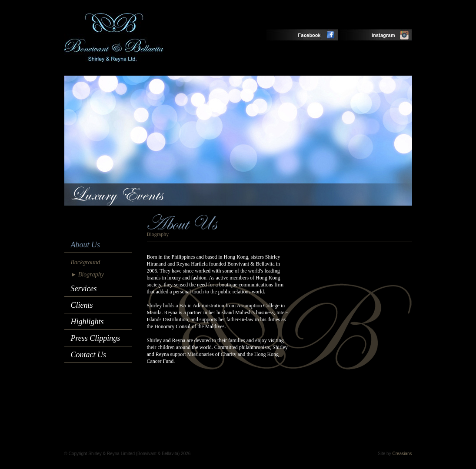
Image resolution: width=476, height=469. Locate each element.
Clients (82, 305)
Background (86, 262)
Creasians (402, 454)
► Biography (87, 274)
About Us (86, 245)
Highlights (87, 322)
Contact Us (89, 355)
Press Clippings (96, 338)
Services (84, 289)
